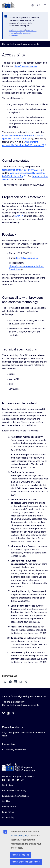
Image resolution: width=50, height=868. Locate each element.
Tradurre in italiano (17, 30)
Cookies (6, 801)
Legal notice (8, 812)
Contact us (7, 785)
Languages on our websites (15, 796)
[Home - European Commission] (9, 5)
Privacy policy (9, 807)
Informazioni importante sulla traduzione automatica (23, 33)
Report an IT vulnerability (14, 791)
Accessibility (8, 817)
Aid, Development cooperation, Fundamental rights (24, 734)
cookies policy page (20, 836)
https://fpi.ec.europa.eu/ (25, 66)
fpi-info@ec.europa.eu (27, 258)
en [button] (32, 5)
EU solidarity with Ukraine (14, 750)
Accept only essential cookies (26, 862)
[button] (5, 682)
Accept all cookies (20, 855)
